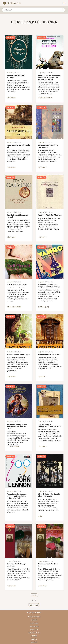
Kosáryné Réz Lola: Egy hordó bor (16, 565)
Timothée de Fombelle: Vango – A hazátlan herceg (49, 286)
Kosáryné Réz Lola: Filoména (50, 215)
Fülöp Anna (10, 73)
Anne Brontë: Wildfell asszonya (16, 76)
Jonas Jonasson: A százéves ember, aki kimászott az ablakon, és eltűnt (49, 77)
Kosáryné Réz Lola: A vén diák (48, 565)
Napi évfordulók (34, 617)
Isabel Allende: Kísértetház (49, 354)
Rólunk (34, 620)
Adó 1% (34, 639)
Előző (34, 595)
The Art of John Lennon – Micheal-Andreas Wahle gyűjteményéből (17, 496)
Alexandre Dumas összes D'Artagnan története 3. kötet (17, 426)
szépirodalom (11, 97)
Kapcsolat (34, 630)
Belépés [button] (34, 642)
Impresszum (34, 626)
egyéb (40, 516)
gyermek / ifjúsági (43, 307)
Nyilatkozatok (34, 633)
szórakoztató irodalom (45, 97)
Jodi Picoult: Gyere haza (17, 285)
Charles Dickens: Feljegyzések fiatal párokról (49, 425)
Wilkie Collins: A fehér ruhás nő (18, 146)
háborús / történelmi (13, 446)
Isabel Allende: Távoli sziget (18, 354)
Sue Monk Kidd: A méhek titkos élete (48, 146)
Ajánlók (10, 38)
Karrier (34, 636)
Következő (34, 605)
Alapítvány (34, 623)
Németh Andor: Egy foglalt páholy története (49, 495)
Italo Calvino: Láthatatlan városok (17, 216)
